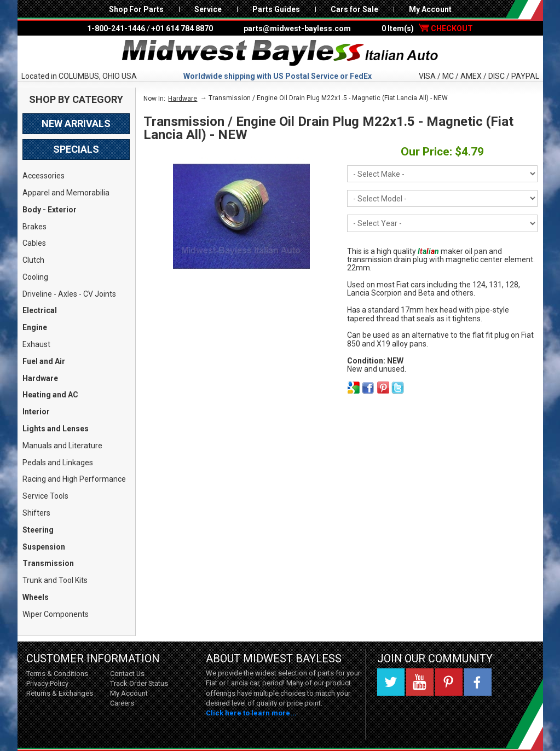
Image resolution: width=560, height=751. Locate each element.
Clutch (33, 260)
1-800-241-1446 (116, 28)
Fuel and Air (44, 361)
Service (208, 9)
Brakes (34, 227)
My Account (430, 9)
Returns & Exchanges (60, 693)
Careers (122, 703)
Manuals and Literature (62, 446)
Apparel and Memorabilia (66, 193)
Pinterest (449, 682)
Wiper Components (56, 614)
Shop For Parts (136, 9)
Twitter (391, 682)
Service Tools (45, 496)
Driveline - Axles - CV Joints (69, 294)
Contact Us (127, 674)
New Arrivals (76, 123)
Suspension (44, 547)
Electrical (40, 310)
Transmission (48, 563)
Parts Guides (276, 9)
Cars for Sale (354, 9)
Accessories (44, 176)
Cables (34, 243)
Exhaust (36, 344)
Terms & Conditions (57, 674)
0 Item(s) (427, 28)
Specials (76, 149)
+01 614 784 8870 (182, 28)
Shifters (36, 513)
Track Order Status (139, 683)
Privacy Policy (47, 683)
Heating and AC (50, 395)
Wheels (36, 597)
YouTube (420, 682)
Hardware (40, 378)
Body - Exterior (50, 210)
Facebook (478, 682)
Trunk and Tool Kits (55, 580)
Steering (38, 530)
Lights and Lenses (56, 429)
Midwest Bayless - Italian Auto (280, 53)
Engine (35, 327)
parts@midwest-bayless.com (297, 28)
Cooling (35, 277)
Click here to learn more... (251, 713)
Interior (36, 412)
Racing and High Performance (74, 479)
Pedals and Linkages (58, 463)
